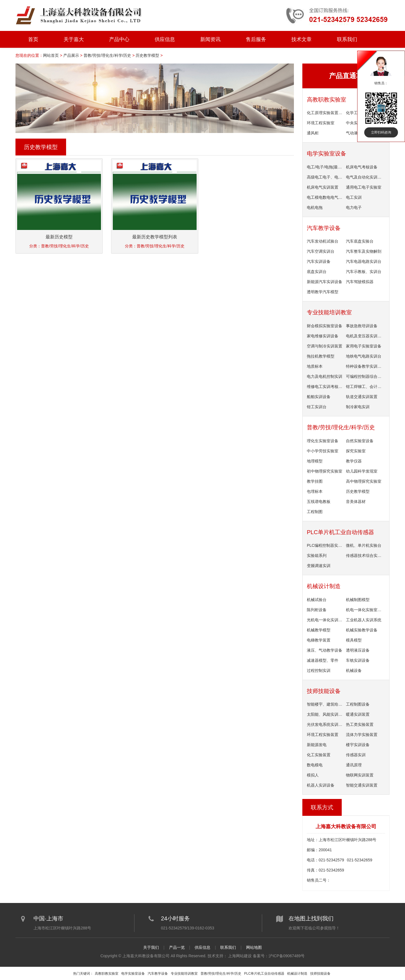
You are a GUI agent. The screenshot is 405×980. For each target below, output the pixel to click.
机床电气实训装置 (323, 187)
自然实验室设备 (360, 441)
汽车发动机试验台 (323, 241)
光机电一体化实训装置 (326, 620)
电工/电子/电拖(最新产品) (326, 167)
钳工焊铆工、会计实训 (365, 387)
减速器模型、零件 (323, 660)
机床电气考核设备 (362, 167)
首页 (33, 39)
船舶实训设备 (319, 397)
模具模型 (354, 640)
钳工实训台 (317, 407)
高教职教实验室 (327, 100)
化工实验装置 (319, 755)
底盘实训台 (317, 272)
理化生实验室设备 (323, 441)
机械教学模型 (319, 630)
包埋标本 (315, 491)
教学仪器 (354, 461)
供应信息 (165, 39)
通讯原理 (354, 765)
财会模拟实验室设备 (325, 326)
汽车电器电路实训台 (364, 261)
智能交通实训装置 (362, 785)
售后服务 (256, 39)
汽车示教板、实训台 (364, 272)
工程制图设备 (358, 704)
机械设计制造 (324, 586)
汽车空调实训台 (321, 251)
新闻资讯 (210, 39)
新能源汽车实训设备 (325, 282)
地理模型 (315, 461)
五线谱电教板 (319, 502)
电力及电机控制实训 (325, 376)
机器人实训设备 (321, 785)
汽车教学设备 (324, 228)
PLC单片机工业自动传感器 (340, 532)
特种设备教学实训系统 (365, 366)
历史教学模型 (147, 55)
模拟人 (313, 775)
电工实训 (354, 197)
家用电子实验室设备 (364, 346)
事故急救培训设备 (362, 326)
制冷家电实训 (358, 407)
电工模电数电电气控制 (326, 197)
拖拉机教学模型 (321, 356)
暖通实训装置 (358, 714)
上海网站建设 (240, 956)
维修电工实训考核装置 (326, 387)
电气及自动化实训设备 (365, 177)
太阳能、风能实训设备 (326, 714)
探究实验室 (356, 451)
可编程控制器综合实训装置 (365, 376)
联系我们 (347, 39)
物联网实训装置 (360, 775)
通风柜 (313, 133)
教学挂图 (315, 481)
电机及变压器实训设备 (365, 336)
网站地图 (254, 947)
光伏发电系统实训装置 (326, 724)
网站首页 (51, 55)
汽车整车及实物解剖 (364, 251)
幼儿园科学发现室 (362, 471)
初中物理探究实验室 (325, 471)
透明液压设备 (358, 650)
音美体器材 (356, 502)
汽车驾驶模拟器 (360, 282)
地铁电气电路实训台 (364, 356)
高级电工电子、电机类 (326, 177)
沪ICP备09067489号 (287, 956)
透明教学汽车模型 (323, 292)
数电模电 (315, 765)
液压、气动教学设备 (325, 650)
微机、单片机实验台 (364, 545)
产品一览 (177, 947)
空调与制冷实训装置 (325, 346)
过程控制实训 (319, 670)
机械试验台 (317, 600)
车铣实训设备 (358, 660)
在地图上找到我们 (311, 918)
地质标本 (315, 366)
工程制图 (315, 512)
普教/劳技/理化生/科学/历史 (107, 55)
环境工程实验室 (321, 123)
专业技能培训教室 (329, 312)
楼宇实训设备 (358, 745)
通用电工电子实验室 (364, 187)
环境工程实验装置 (323, 735)
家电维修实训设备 (323, 336)
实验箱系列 (317, 556)
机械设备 (354, 670)
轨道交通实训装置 (362, 397)
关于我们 (151, 947)
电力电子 (354, 207)
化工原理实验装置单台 (326, 113)
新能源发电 (317, 745)
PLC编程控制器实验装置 (326, 545)
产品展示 (71, 55)
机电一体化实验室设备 (365, 610)
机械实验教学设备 (362, 630)
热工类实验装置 (360, 724)
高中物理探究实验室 (364, 481)
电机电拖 (315, 207)
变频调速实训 (319, 566)
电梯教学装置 (319, 640)
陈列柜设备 (317, 610)
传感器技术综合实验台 (365, 556)
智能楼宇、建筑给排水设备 (326, 704)
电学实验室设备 (327, 153)
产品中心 (119, 39)
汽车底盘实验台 (360, 241)
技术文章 (301, 39)
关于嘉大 (74, 39)
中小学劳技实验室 (323, 451)
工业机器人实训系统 (364, 620)
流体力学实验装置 (362, 735)
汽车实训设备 (319, 261)
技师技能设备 (324, 691)
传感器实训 (356, 755)
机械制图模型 (358, 600)
